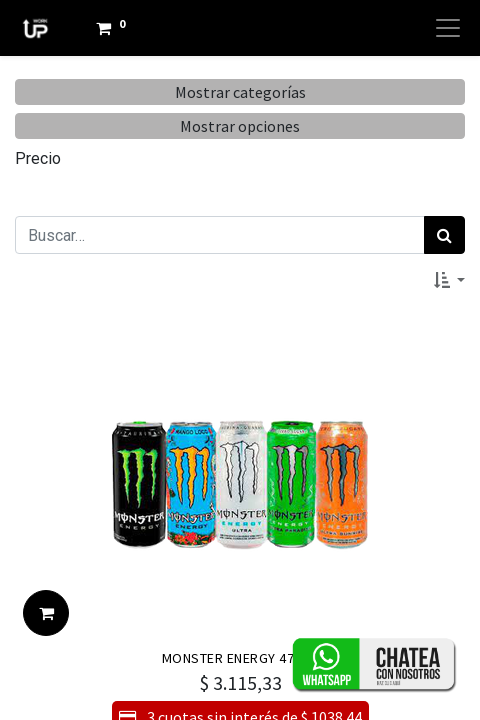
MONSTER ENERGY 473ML (240, 658)
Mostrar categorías (240, 92)
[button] (449, 280)
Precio (38, 158)
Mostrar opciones (240, 126)
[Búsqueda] (444, 235)
